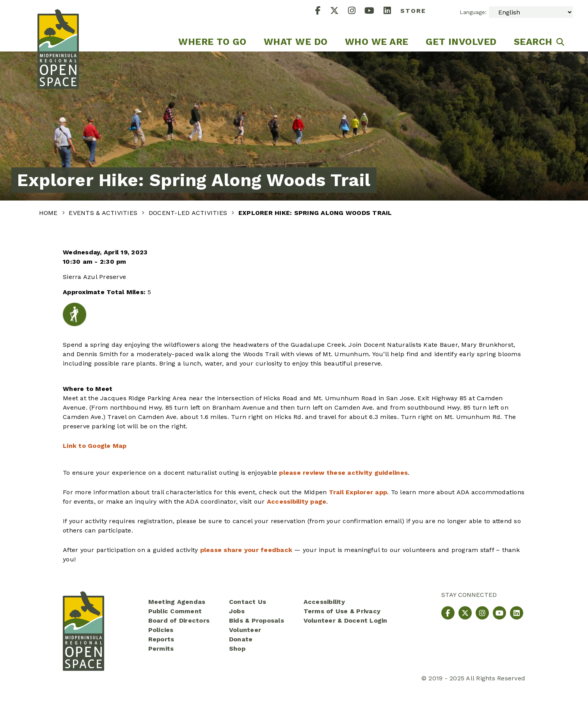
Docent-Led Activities (189, 213)
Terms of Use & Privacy (342, 611)
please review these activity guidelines (343, 473)
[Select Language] (531, 12)
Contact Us (248, 602)
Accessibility (324, 602)
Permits (161, 649)
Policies (161, 630)
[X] (339, 12)
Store (413, 11)
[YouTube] (374, 12)
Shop (237, 649)
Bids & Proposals (257, 620)
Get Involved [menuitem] (461, 42)
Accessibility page (297, 501)
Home (49, 213)
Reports (161, 639)
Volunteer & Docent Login (346, 620)
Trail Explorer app (358, 492)
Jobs (237, 611)
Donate (241, 639)
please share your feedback (246, 550)
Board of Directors (179, 620)
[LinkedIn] (392, 12)
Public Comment (175, 611)
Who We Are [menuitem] (377, 42)
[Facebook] (323, 12)
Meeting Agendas (177, 602)
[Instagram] (356, 12)
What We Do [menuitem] (296, 42)
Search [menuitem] (533, 42)
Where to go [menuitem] (212, 42)
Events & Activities (104, 213)
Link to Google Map (95, 446)
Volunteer (245, 630)
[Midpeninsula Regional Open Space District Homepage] (58, 26)
